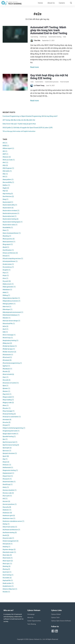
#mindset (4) (7, 420)
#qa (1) (5, 459)
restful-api (43, 37)
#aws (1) (6, 230)
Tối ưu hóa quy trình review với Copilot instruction (19, 131)
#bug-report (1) (8, 244)
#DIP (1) (5, 154)
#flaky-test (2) (7, 343)
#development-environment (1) (13, 312)
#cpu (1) (5, 273)
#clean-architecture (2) (10, 253)
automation (39, 82)
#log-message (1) (8, 411)
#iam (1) (5, 377)
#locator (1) (7, 408)
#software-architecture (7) (11, 530)
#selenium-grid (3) (9, 516)
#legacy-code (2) (8, 403)
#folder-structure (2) (9, 352)
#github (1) (6, 366)
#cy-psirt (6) (7, 281)
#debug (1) (6, 295)
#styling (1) (6, 547)
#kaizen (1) (6, 391)
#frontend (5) (7, 360)
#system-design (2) (9, 549)
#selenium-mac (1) (9, 518)
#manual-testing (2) (9, 414)
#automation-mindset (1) (11, 211)
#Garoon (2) (7, 157)
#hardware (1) (7, 369)
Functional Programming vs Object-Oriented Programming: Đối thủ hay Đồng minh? (30, 116)
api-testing (34, 37)
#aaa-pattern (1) (8, 179)
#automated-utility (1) (10, 205)
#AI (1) (5, 143)
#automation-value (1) (10, 225)
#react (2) (6, 462)
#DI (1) (5, 151)
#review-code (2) (8, 493)
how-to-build (64, 82)
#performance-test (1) (10, 442)
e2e (64, 37)
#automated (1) (8, 202)
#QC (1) (5, 174)
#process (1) (7, 451)
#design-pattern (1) (9, 304)
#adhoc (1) (6, 185)
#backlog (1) (7, 236)
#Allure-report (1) (8, 148)
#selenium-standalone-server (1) (13, 521)
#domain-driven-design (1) (11, 321)
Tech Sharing (32, 624)
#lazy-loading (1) (8, 400)
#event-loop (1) (8, 338)
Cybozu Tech (55, 618)
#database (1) (7, 290)
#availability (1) (8, 228)
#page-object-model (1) (10, 434)
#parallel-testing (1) (9, 436)
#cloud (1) (6, 256)
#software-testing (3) (10, 532)
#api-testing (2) (8, 194)
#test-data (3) (7, 555)
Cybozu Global (56, 614)
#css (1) (5, 278)
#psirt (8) (6, 456)
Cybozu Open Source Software (61, 621)
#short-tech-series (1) (10, 527)
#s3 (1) (5, 499)
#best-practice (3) (9, 239)
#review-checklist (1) (10, 490)
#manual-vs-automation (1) (12, 417)
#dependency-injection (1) (11, 298)
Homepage (31, 614)
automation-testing (55, 37)
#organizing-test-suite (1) (11, 431)
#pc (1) (5, 439)
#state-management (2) (10, 541)
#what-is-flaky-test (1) (10, 589)
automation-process (52, 82)
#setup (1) (6, 524)
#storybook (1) (8, 544)
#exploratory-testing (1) (10, 340)
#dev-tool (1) (7, 307)
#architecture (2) (8, 196)
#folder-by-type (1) (9, 349)
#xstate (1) (6, 592)
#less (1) (6, 405)
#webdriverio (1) (8, 586)
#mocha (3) (6, 422)
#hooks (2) (6, 371)
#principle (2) (7, 448)
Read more (35, 67)
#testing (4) (6, 566)
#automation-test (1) (10, 216)
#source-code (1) (8, 538)
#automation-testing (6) (10, 219)
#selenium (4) (7, 513)
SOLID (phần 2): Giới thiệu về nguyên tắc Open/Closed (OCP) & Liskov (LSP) (28, 128)
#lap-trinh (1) (7, 394)
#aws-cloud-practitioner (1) (12, 233)
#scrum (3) (6, 501)
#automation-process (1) (11, 213)
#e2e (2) (5, 326)
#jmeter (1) (6, 388)
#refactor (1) (7, 465)
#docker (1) (6, 318)
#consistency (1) (8, 267)
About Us (51, 3)
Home (40, 3)
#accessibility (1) (8, 182)
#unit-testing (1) (8, 575)
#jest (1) (5, 386)
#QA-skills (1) (7, 171)
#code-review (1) (8, 264)
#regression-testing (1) (10, 470)
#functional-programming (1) (12, 363)
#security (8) (7, 507)
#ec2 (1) (5, 329)
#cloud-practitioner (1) (10, 261)
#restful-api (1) (8, 484)
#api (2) (5, 191)
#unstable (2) (7, 578)
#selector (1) (7, 510)
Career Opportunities (34, 621)
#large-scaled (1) (8, 397)
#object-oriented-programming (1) (14, 428)
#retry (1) (6, 487)
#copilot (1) (6, 270)
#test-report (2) (8, 561)
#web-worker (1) (8, 583)
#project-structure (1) (10, 453)
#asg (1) (5, 199)
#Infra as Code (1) (9, 160)
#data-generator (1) (9, 287)
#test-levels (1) (8, 558)
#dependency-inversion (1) (11, 301)
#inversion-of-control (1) (11, 383)
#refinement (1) (8, 467)
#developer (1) (7, 309)
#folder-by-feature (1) (10, 346)
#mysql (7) (6, 425)
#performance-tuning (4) (11, 445)
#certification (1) (8, 250)
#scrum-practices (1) (10, 504)
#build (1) (6, 247)
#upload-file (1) (8, 580)
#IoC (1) (5, 162)
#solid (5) (6, 535)
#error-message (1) (9, 335)
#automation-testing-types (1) (12, 222)
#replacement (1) (8, 473)
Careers (62, 3)
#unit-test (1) (7, 572)
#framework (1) (8, 355)
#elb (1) (5, 332)
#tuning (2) (6, 569)
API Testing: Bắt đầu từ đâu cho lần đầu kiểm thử (19, 120)
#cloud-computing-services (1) (13, 259)
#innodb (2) (6, 380)
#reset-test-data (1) (9, 482)
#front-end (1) (7, 357)
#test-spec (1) (7, 564)
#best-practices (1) (9, 242)
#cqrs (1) (6, 275)
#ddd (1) (5, 292)
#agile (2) (6, 188)
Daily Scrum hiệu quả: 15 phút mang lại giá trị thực (19, 124)
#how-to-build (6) (8, 374)
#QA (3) (5, 165)
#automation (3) (8, 208)
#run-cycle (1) (7, 496)
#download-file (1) (9, 324)
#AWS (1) (6, 146)
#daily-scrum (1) (8, 284)
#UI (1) (5, 177)
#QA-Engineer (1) (8, 168)
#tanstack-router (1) (9, 552)
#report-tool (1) (8, 476)
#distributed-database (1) (11, 315)
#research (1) (7, 479)
